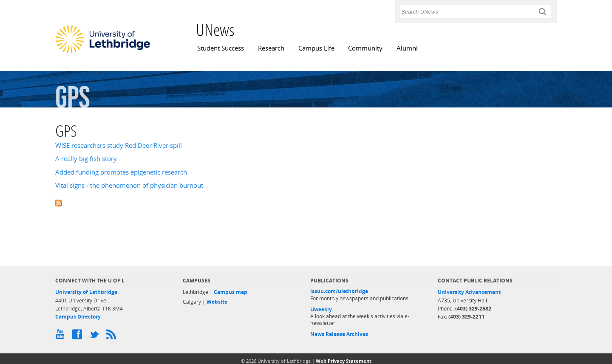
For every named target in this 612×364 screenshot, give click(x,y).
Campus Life (316, 48)
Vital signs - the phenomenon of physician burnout (129, 185)
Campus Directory (78, 317)
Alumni (407, 48)
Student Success (221, 48)
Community (365, 48)
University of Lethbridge (86, 292)
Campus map (231, 292)
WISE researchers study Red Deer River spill (119, 145)
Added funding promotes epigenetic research (121, 172)
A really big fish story (86, 159)
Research (271, 48)
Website (217, 302)
